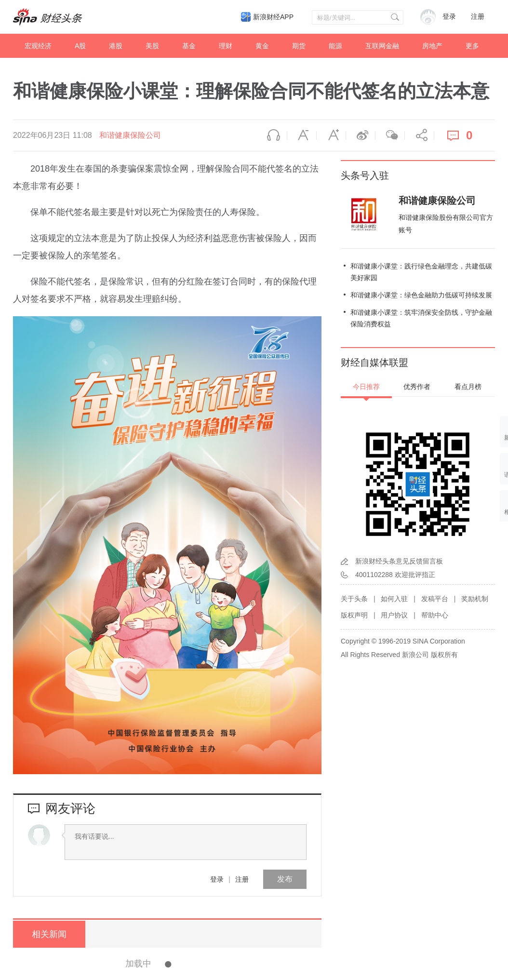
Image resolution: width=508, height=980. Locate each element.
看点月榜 (468, 387)
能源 (335, 46)
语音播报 (272, 135)
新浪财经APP (273, 17)
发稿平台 (435, 599)
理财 (226, 46)
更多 (472, 46)
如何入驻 (394, 599)
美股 (152, 46)
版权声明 (354, 615)
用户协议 (394, 615)
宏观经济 (38, 46)
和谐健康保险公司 (130, 135)
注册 (478, 17)
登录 (217, 879)
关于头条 (354, 599)
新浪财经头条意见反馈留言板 (399, 561)
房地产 (432, 46)
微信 (390, 135)
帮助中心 (435, 615)
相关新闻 (49, 934)
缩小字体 (302, 135)
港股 (116, 46)
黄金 (262, 46)
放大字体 (331, 135)
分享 (419, 135)
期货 (299, 46)
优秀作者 (417, 387)
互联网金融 (382, 46)
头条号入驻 (365, 175)
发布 (285, 879)
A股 (80, 46)
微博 (361, 135)
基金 (189, 46)
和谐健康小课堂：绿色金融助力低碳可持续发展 (421, 295)
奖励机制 (475, 599)
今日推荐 (366, 387)
